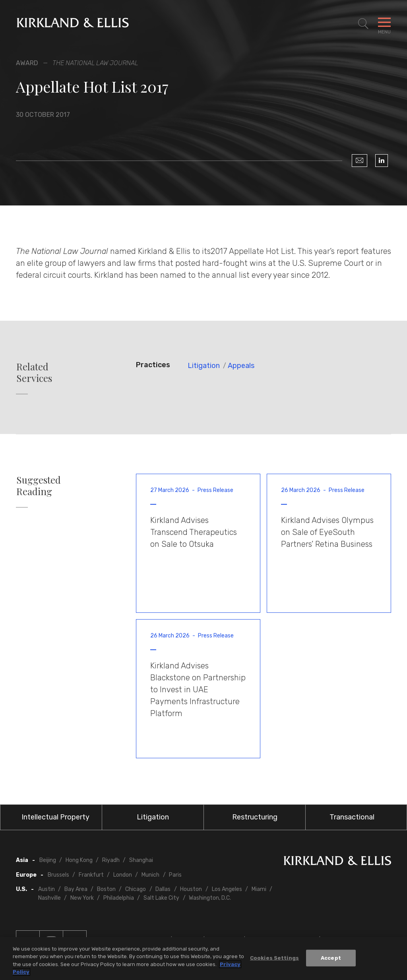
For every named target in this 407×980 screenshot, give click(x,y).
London (123, 875)
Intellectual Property (55, 817)
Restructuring (255, 817)
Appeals (241, 366)
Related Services (34, 372)
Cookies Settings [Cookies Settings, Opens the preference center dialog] (274, 958)
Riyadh (111, 860)
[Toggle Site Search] (363, 24)
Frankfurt (91, 875)
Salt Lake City (161, 898)
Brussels (58, 875)
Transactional (352, 817)
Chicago (136, 889)
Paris (175, 875)
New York (82, 898)
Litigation (204, 366)
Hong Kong (79, 860)
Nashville (49, 898)
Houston (191, 889)
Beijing (48, 860)
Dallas (163, 889)
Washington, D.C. (210, 898)
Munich (150, 875)
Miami (259, 889)
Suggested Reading (39, 486)
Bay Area (76, 889)
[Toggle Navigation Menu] (384, 24)
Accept (331, 958)
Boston (106, 889)
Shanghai (141, 860)
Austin (47, 889)
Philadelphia (119, 898)
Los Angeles (227, 889)
